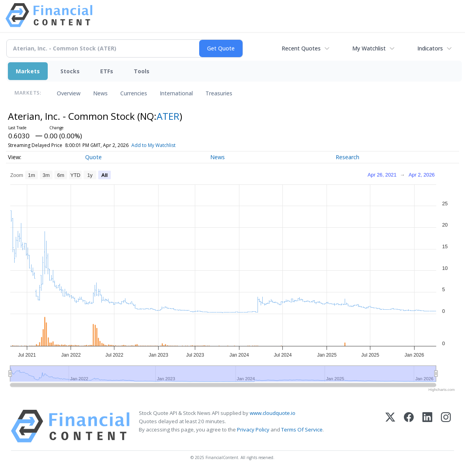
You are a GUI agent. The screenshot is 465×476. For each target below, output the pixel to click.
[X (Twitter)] (390, 426)
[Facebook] (409, 426)
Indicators (430, 48)
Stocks (70, 71)
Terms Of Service (302, 430)
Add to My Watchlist (168, 145)
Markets (28, 71)
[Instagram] (446, 426)
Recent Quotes (301, 48)
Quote (93, 157)
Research (347, 157)
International (176, 93)
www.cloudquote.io (273, 413)
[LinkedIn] (427, 426)
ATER (168, 116)
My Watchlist (369, 48)
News (100, 93)
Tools (142, 71)
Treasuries (219, 93)
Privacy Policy (253, 430)
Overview (69, 93)
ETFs (107, 71)
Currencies (134, 93)
